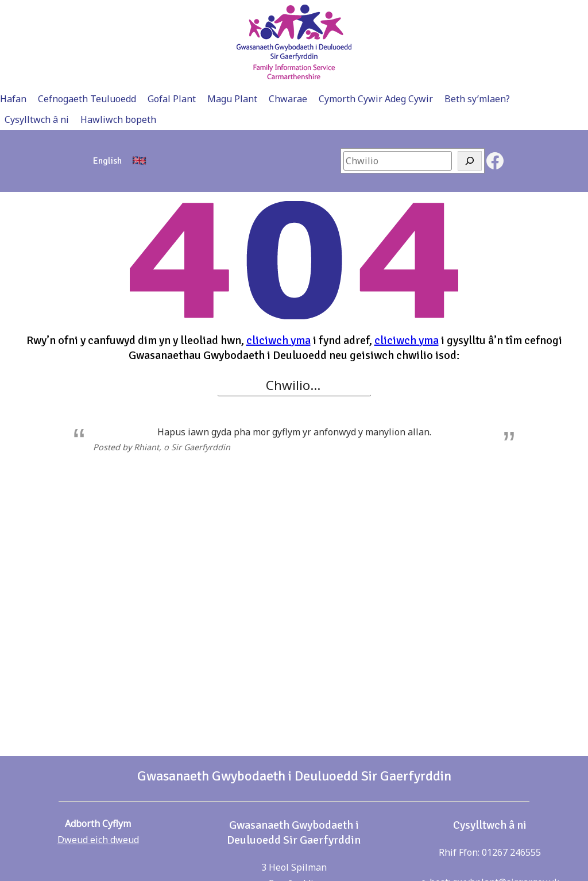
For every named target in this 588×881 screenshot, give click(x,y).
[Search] (470, 161)
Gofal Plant (172, 99)
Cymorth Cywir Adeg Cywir (376, 99)
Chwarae (288, 99)
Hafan (13, 99)
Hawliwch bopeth (118, 119)
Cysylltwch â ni (37, 119)
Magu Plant (232, 99)
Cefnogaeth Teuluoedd (87, 99)
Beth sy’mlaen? (477, 99)
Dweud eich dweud (98, 840)
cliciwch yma (278, 340)
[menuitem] (107, 161)
